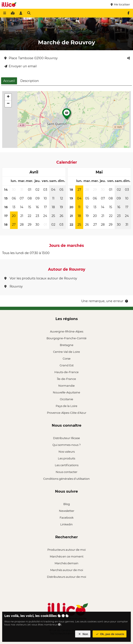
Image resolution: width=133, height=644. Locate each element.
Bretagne (67, 345)
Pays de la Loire (66, 406)
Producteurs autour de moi (66, 550)
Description (30, 81)
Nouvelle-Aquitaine (66, 392)
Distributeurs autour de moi (66, 577)
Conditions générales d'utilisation (66, 479)
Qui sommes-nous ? (66, 445)
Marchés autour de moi (67, 570)
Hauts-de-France (66, 372)
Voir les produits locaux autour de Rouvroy (41, 278)
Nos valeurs (67, 452)
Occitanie (66, 399)
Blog (67, 504)
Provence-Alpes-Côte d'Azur (67, 413)
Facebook (67, 518)
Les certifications (67, 465)
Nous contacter (66, 472)
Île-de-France (66, 379)
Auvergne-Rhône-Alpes (67, 331)
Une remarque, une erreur (105, 301)
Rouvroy (14, 286)
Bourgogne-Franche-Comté (66, 338)
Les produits (66, 458)
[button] (67, 115)
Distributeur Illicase (66, 438)
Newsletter (67, 511)
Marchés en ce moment (67, 556)
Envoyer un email (21, 66)
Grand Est (67, 365)
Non (83, 634)
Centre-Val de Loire (66, 352)
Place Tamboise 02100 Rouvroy (31, 58)
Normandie (66, 386)
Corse (67, 358)
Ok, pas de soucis (110, 634)
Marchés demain (66, 563)
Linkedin (66, 524)
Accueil (9, 81)
